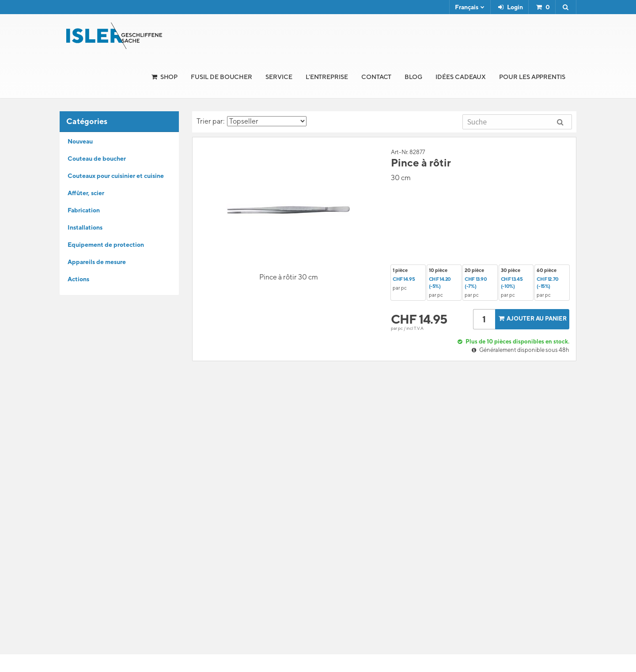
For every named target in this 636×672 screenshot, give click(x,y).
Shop (169, 77)
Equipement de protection (106, 245)
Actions (78, 279)
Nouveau (80, 141)
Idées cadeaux (461, 77)
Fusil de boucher (221, 77)
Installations (85, 227)
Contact (377, 77)
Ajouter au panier (532, 319)
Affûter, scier (86, 193)
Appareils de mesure (97, 262)
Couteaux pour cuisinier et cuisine (116, 176)
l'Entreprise (327, 77)
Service (279, 77)
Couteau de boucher (97, 159)
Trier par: (252, 121)
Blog (413, 77)
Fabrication (84, 210)
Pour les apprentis (532, 77)
